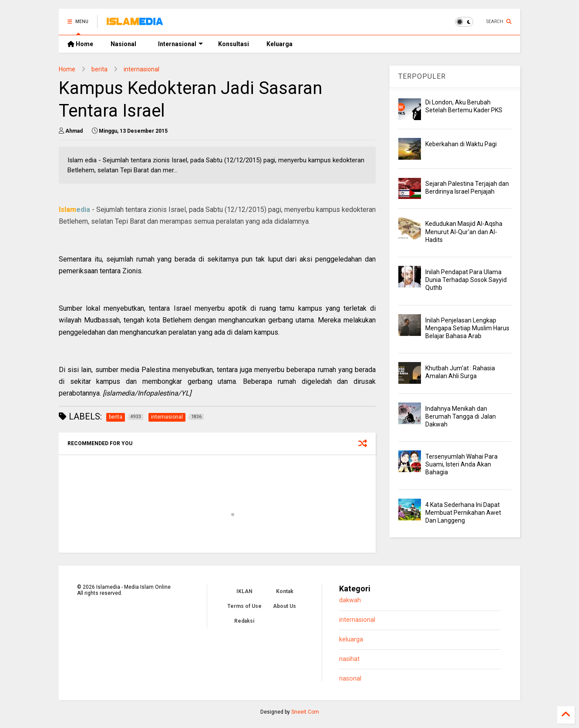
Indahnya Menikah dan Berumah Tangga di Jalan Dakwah (461, 416)
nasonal (350, 679)
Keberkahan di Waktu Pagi (461, 144)
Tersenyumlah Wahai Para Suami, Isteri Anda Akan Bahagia (461, 464)
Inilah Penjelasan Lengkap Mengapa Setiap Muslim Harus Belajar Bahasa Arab (467, 328)
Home (80, 44)
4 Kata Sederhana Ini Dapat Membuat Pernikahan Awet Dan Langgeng (463, 513)
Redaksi (244, 621)
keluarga (351, 639)
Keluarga (279, 44)
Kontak (285, 591)
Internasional (180, 44)
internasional (141, 69)
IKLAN (244, 591)
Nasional (123, 44)
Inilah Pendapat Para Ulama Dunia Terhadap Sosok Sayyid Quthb (466, 280)
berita (99, 69)
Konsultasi (234, 44)
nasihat (349, 659)
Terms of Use (244, 606)
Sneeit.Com (305, 712)
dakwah (350, 600)
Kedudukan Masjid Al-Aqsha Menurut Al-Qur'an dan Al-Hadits (464, 231)
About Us (284, 606)
